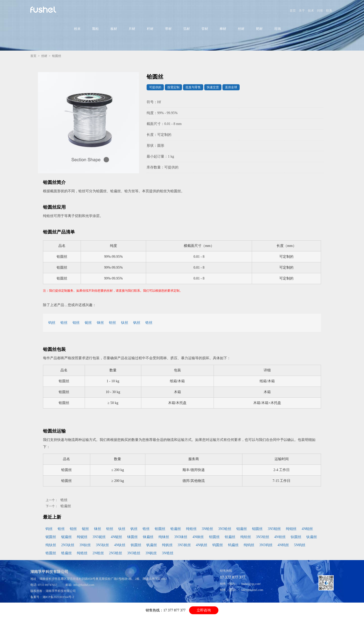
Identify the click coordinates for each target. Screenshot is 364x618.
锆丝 (149, 323)
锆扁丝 (66, 553)
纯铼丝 (164, 537)
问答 (320, 11)
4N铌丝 (116, 537)
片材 (132, 29)
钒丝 (137, 323)
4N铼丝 (198, 537)
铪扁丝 (66, 506)
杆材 (150, 29)
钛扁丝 (312, 537)
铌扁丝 (66, 537)
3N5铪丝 (225, 529)
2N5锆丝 (116, 553)
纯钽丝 (246, 537)
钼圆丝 (257, 529)
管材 (205, 29)
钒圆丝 (136, 545)
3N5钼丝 (274, 529)
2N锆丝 (98, 553)
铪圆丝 (160, 529)
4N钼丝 (307, 529)
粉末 (77, 29)
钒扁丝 (152, 545)
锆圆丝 (51, 553)
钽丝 (112, 323)
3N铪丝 (207, 529)
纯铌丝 (82, 537)
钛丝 (125, 323)
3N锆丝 (168, 553)
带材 (168, 29)
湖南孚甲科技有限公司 (61, 591)
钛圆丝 (296, 537)
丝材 (241, 29)
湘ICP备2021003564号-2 (58, 597)
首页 (293, 11)
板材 (114, 29)
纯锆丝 (82, 553)
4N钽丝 (280, 537)
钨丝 (52, 323)
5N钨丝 (300, 545)
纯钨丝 (249, 545)
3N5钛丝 (102, 545)
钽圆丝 (214, 537)
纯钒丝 (167, 545)
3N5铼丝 (181, 537)
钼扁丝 (242, 529)
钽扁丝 (230, 537)
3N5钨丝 (266, 545)
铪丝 (64, 323)
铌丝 (88, 323)
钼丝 (76, 323)
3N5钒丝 (184, 545)
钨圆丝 (218, 545)
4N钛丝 (120, 545)
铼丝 (100, 323)
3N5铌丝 (99, 537)
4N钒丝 (202, 545)
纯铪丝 (191, 529)
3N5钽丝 (263, 537)
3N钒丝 (151, 553)
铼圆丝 (132, 537)
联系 (329, 11)
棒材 (223, 29)
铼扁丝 (148, 537)
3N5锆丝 (134, 553)
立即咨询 (204, 610)
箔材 (187, 29)
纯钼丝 (291, 529)
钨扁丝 (233, 545)
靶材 (259, 29)
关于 (302, 11)
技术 (311, 11)
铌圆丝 (51, 537)
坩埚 (278, 29)
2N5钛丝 (68, 545)
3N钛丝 (85, 545)
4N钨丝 (283, 545)
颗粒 (96, 29)
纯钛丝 (51, 545)
